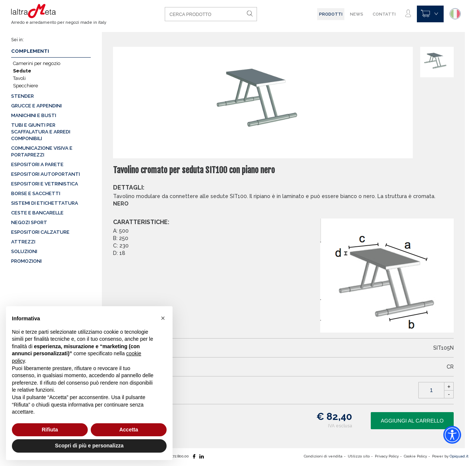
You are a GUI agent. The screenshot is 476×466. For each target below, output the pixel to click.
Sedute (22, 71)
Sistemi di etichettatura (45, 203)
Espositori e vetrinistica (45, 184)
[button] (163, 318)
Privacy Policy (387, 456)
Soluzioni (24, 251)
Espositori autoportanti (46, 174)
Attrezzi (23, 242)
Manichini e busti (34, 115)
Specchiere (25, 86)
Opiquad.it (459, 456)
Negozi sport (29, 222)
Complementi (30, 51)
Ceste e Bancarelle (37, 213)
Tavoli (19, 78)
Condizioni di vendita (323, 456)
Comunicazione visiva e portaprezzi (42, 151)
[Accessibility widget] (452, 435)
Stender (22, 96)
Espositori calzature (40, 232)
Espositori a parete (37, 164)
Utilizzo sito (359, 456)
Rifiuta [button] (50, 430)
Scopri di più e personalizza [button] (89, 446)
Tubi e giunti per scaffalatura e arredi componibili (41, 132)
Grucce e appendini (36, 106)
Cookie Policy (415, 456)
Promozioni (26, 261)
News (357, 14)
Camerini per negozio (37, 63)
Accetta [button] (129, 430)
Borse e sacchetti (36, 193)
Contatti (384, 14)
